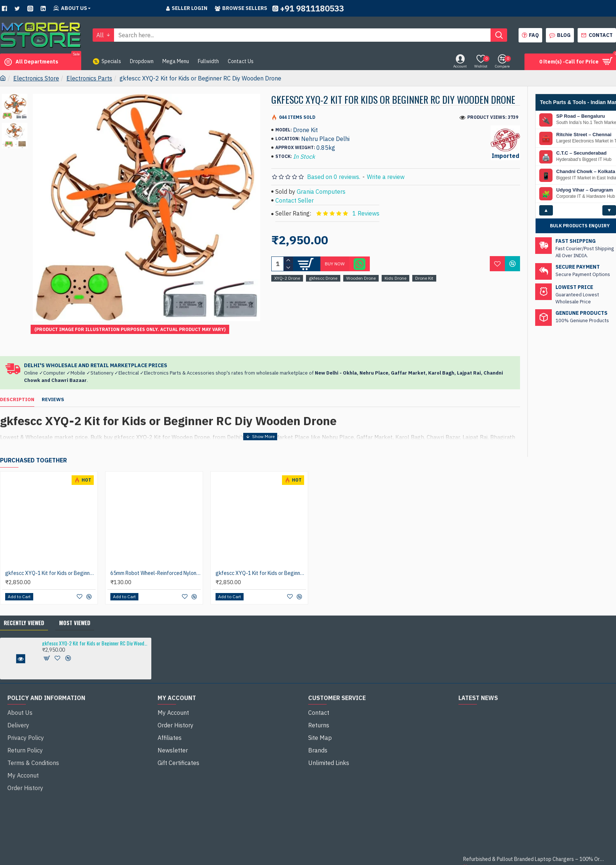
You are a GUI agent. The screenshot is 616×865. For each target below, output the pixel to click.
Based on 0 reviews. (334, 177)
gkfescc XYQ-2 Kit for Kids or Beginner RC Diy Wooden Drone (95, 625)
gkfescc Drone (323, 278)
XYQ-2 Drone (287, 278)
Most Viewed (75, 604)
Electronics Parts (89, 78)
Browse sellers (241, 8)
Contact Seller (295, 200)
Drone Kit (424, 278)
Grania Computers (321, 192)
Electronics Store (36, 78)
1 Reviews (366, 213)
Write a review (386, 177)
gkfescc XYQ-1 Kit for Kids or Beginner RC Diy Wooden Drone (50, 555)
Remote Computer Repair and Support (588, 858)
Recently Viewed (24, 604)
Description (17, 390)
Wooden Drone (361, 278)
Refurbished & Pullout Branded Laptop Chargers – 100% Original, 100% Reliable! (534, 841)
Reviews (53, 390)
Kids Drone (395, 278)
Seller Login (187, 8)
